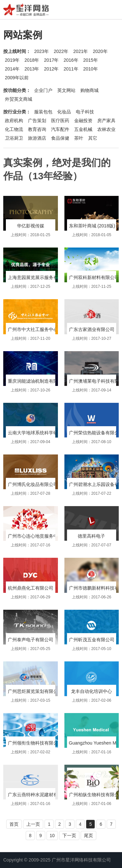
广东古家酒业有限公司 (92, 329)
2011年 (71, 69)
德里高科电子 (91, 536)
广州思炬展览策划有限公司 (35, 691)
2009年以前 (17, 78)
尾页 (88, 836)
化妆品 (64, 112)
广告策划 (37, 121)
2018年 (32, 60)
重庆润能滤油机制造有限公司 (37, 381)
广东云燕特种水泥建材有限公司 (40, 795)
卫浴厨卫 (14, 138)
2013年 (32, 69)
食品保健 (60, 138)
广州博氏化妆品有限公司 (33, 484)
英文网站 (66, 90)
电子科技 (85, 112)
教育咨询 (37, 129)
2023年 (41, 51)
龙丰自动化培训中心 (91, 691)
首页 (14, 824)
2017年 (51, 60)
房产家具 (106, 121)
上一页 (33, 824)
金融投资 (83, 121)
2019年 (12, 60)
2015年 (91, 60)
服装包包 (43, 112)
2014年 (12, 69)
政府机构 (14, 121)
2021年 (81, 51)
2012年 (51, 69)
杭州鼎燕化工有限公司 (31, 588)
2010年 (91, 69)
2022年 (61, 51)
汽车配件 (60, 129)
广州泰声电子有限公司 (31, 640)
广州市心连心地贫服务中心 (35, 536)
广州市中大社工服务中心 (33, 329)
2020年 (100, 51)
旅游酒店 (37, 138)
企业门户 (43, 90)
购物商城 (89, 90)
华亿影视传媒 (31, 226)
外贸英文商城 (19, 99)
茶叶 (79, 138)
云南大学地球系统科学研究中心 (40, 433)
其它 (93, 138)
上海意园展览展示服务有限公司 (40, 277)
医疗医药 (60, 121)
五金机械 (83, 129)
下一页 (69, 836)
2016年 (71, 60)
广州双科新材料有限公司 (94, 277)
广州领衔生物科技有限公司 (35, 743)
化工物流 (14, 129)
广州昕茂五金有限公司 (92, 640)
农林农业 (106, 129)
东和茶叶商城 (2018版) (92, 226)
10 (52, 836)
